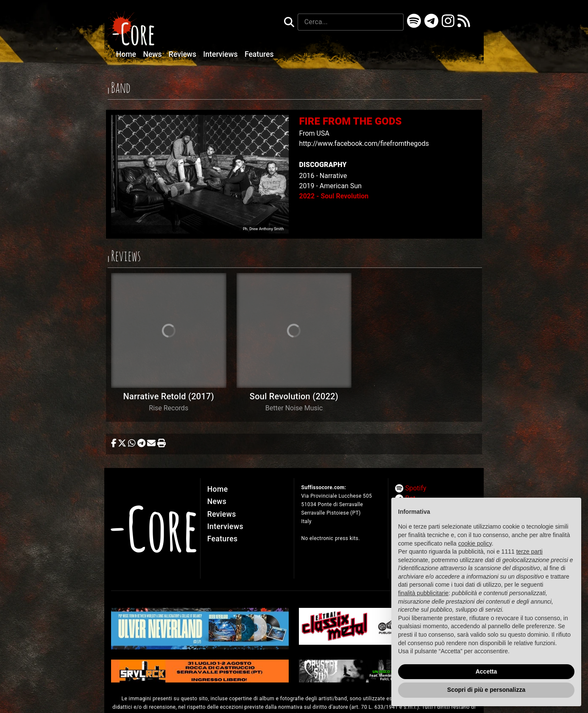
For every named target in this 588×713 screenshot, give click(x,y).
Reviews (184, 54)
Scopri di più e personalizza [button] (486, 690)
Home (127, 54)
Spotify (416, 488)
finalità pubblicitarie (423, 593)
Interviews (221, 54)
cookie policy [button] (475, 543)
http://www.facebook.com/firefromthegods (364, 143)
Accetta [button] (486, 671)
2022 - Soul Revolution (334, 196)
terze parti (529, 551)
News (153, 54)
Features (259, 54)
